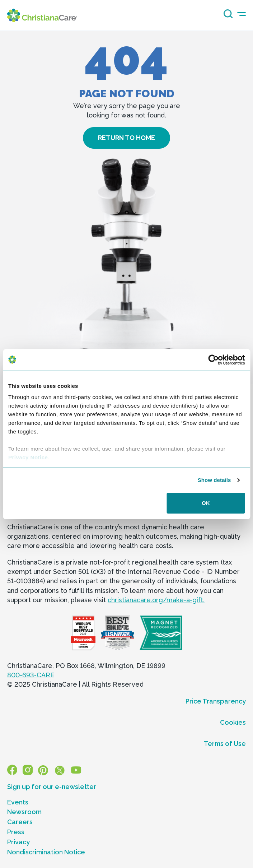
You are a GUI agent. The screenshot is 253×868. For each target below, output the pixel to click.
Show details (214, 480)
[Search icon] (226, 16)
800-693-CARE (31, 675)
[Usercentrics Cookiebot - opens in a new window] (213, 360)
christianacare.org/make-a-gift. (156, 600)
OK (206, 503)
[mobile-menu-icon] (242, 14)
